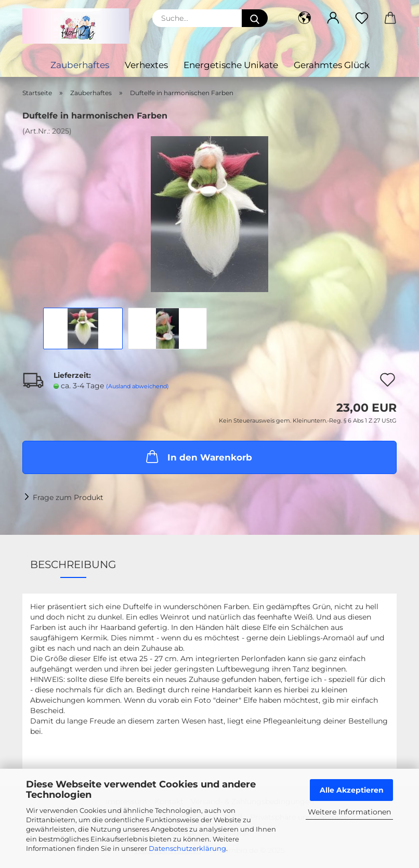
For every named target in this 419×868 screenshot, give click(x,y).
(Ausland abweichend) (138, 386)
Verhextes (146, 65)
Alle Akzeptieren (352, 790)
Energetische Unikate (231, 65)
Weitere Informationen (349, 812)
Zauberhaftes (80, 65)
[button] (304, 18)
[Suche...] (255, 18)
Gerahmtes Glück (332, 65)
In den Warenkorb (198, 456)
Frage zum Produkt (68, 497)
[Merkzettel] (362, 18)
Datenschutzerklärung (187, 848)
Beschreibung (73, 564)
